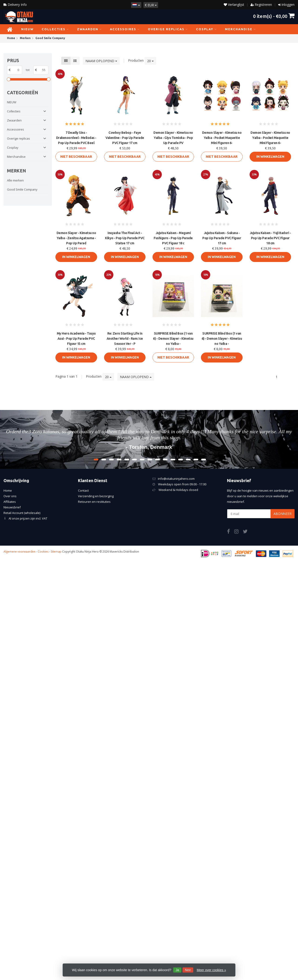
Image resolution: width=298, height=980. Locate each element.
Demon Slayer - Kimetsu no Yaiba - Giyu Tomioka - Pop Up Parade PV (173, 138)
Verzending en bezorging (96, 496)
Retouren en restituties (94, 502)
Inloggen (288, 5)
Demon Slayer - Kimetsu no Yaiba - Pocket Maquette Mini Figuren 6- (222, 138)
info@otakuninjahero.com (176, 479)
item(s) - (274, 16)
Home (8, 490)
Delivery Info (15, 5)
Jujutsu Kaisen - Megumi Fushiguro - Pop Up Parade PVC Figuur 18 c (173, 238)
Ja (177, 970)
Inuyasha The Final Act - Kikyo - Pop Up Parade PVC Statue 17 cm (125, 238)
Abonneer (283, 514)
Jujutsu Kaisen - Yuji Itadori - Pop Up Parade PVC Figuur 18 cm (270, 238)
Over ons (10, 496)
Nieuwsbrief (12, 507)
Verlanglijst (234, 5)
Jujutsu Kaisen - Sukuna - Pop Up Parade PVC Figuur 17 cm (222, 238)
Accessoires (125, 29)
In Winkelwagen (270, 157)
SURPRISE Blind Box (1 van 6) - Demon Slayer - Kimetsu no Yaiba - (173, 339)
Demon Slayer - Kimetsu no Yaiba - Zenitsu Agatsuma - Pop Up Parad (76, 238)
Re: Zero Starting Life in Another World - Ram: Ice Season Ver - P (125, 339)
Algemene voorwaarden (19, 552)
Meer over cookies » (211, 970)
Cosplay (206, 29)
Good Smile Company (22, 189)
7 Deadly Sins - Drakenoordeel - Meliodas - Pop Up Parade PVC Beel (76, 138)
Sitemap (56, 552)
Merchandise (240, 29)
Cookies (43, 552)
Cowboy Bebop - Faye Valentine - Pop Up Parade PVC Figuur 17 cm (125, 138)
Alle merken (15, 180)
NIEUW (27, 29)
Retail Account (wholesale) (22, 513)
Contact (83, 490)
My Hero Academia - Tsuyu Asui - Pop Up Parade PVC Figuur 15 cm (76, 339)
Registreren (263, 5)
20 (150, 61)
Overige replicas (168, 29)
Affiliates (10, 502)
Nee (188, 970)
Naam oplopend (101, 61)
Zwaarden (89, 29)
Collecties (55, 29)
